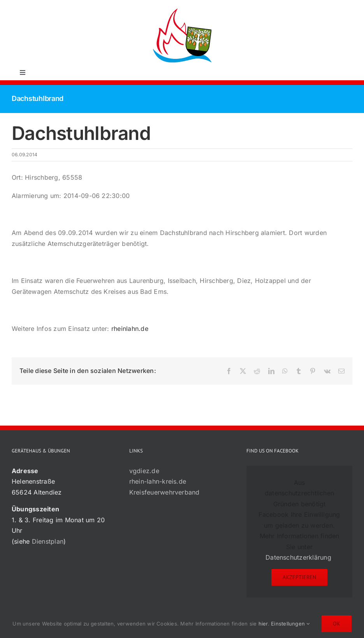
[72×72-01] (182, 9)
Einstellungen (290, 624)
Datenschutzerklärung (298, 557)
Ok (337, 624)
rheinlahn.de (130, 329)
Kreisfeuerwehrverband (164, 492)
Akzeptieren (299, 577)
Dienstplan (48, 541)
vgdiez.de (144, 471)
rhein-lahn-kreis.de (158, 481)
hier (263, 624)
